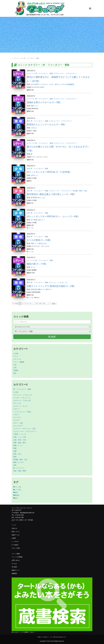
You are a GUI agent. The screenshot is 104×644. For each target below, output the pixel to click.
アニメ (16, 356)
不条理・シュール (20, 434)
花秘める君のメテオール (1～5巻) (44, 102)
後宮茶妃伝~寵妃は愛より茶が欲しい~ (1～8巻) (51, 194)
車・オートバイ (19, 468)
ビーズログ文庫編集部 (66, 84)
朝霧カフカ (41, 289)
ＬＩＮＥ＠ (15, 542)
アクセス (14, 564)
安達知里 (34, 289)
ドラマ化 (17, 490)
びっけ (33, 267)
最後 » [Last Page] (54, 304)
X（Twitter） (16, 545)
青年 (28, 121)
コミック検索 (16, 554)
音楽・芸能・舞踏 (20, 471)
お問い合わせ (16, 560)
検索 (52, 337)
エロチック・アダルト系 (22, 400)
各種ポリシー (16, 570)
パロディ (16, 415)
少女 (28, 191)
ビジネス (16, 420)
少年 (28, 169)
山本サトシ (35, 175)
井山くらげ (41, 198)
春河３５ (49, 289)
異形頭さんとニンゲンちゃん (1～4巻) (46, 124)
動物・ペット (18, 445)
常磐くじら (35, 243)
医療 (15, 448)
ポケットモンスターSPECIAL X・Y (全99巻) (49, 172)
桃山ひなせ (43, 243)
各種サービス (16, 535)
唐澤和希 (34, 198)
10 (37, 304)
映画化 (38, 298)
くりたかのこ (44, 84)
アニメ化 (31, 228)
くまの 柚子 (54, 84)
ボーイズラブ (18, 426)
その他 (16, 353)
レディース (31, 73)
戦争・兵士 (17, 454)
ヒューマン (17, 417)
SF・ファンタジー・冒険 (44, 73)
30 (44, 304)
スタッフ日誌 (16, 548)
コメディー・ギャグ (20, 406)
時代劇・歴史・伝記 (80, 191)
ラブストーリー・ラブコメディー (65, 73)
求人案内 (14, 567)
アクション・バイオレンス (58, 282)
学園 (15, 451)
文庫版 (16, 370)
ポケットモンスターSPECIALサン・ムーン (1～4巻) (53, 216)
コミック (20, 58)
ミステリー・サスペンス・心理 (24, 429)
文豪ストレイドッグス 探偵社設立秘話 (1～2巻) (51, 286)
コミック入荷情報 (17, 557)
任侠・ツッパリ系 (20, 437)
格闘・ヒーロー (19, 462)
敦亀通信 (14, 573)
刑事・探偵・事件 (20, 443)
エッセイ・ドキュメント (22, 398)
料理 (15, 457)
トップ (14, 58)
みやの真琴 (35, 84)
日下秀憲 (34, 220)
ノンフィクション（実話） (23, 412)
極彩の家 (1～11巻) (36, 264)
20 (40, 304)
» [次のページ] (50, 304)
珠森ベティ (35, 106)
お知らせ (14, 528)
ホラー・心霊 (18, 423)
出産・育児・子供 (20, 440)
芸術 (15, 465)
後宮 (16, 492)
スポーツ (16, 409)
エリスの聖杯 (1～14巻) (39, 240)
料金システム (16, 532)
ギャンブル (17, 403)
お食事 (14, 538)
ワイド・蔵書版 (19, 362)
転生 (16, 498)
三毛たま (34, 128)
